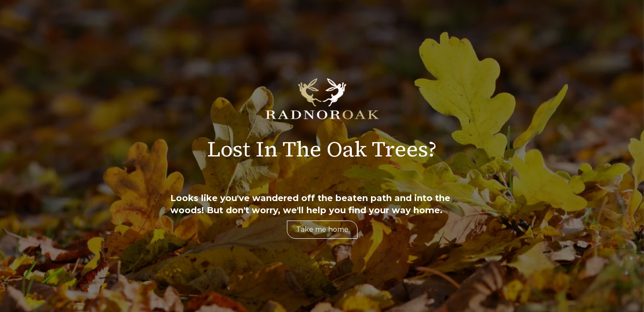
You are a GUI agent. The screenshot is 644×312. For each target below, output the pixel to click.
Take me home (322, 229)
